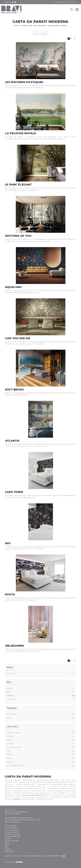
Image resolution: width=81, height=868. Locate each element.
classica (40, 688)
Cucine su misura (12, 832)
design (40, 692)
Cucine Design (11, 826)
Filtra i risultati (40, 33)
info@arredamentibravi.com (21, 818)
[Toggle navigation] (77, 9)
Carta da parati (40, 26)
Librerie (8, 838)
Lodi (40, 751)
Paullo (40, 758)
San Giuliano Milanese (40, 766)
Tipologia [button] (12, 708)
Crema (40, 740)
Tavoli (7, 845)
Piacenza (40, 762)
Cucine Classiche (12, 830)
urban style (40, 699)
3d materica (40, 714)
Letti (7, 847)
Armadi (8, 849)
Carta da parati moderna (57, 26)
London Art (40, 673)
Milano (40, 755)
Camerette (9, 851)
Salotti (8, 843)
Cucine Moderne (11, 828)
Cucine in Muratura (12, 834)
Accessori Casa (26, 26)
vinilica (40, 718)
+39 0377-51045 (70, 2)
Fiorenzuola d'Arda (40, 747)
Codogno (40, 736)
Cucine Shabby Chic (13, 836)
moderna (40, 696)
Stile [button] (9, 682)
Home (16, 26)
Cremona (40, 744)
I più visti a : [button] (13, 726)
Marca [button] (10, 667)
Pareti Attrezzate (12, 841)
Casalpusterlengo (40, 733)
